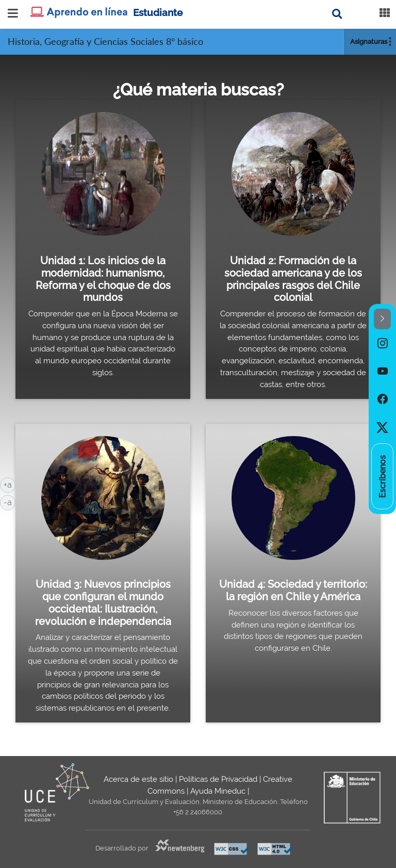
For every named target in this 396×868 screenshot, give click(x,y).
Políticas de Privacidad (218, 779)
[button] (382, 319)
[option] (382, 343)
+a (10, 484)
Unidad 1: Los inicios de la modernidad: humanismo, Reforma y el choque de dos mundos (103, 279)
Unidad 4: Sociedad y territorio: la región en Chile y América (293, 590)
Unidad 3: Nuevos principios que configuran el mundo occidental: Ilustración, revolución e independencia (103, 602)
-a (10, 502)
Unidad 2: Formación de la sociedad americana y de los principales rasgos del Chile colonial (293, 279)
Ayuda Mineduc (218, 791)
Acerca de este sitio (138, 779)
